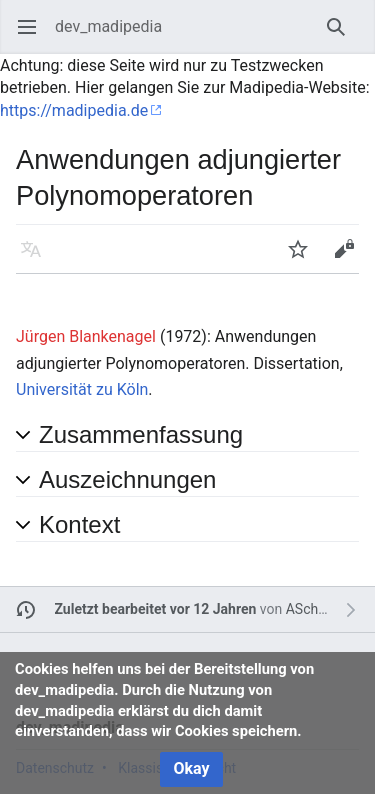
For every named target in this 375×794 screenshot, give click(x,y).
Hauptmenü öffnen (33, 36)
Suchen (342, 36)
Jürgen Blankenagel (86, 336)
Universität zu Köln (82, 389)
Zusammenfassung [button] (141, 434)
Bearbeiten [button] (350, 258)
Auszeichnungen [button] (127, 479)
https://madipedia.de (74, 110)
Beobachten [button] (304, 258)
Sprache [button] (37, 258)
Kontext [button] (79, 524)
